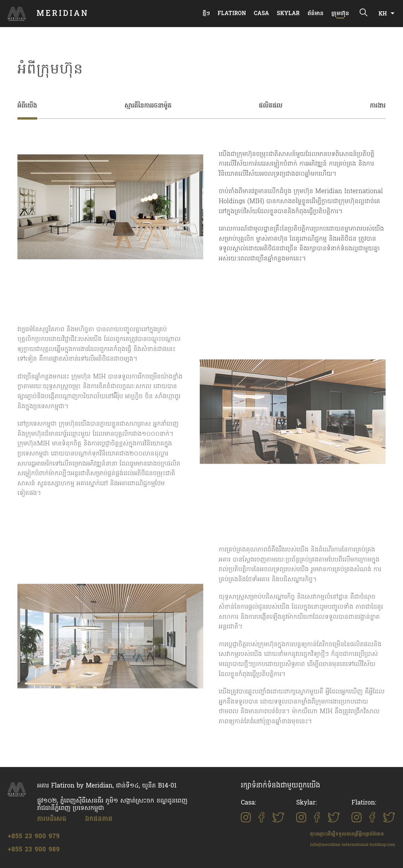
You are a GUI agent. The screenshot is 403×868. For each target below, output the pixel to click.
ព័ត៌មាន (316, 14)
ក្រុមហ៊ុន (340, 14)
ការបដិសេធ (52, 819)
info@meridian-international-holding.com (353, 845)
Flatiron (232, 14)
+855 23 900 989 (34, 850)
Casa (262, 14)
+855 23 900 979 (34, 837)
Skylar (288, 14)
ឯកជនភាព (99, 819)
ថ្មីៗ (206, 14)
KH (383, 14)
